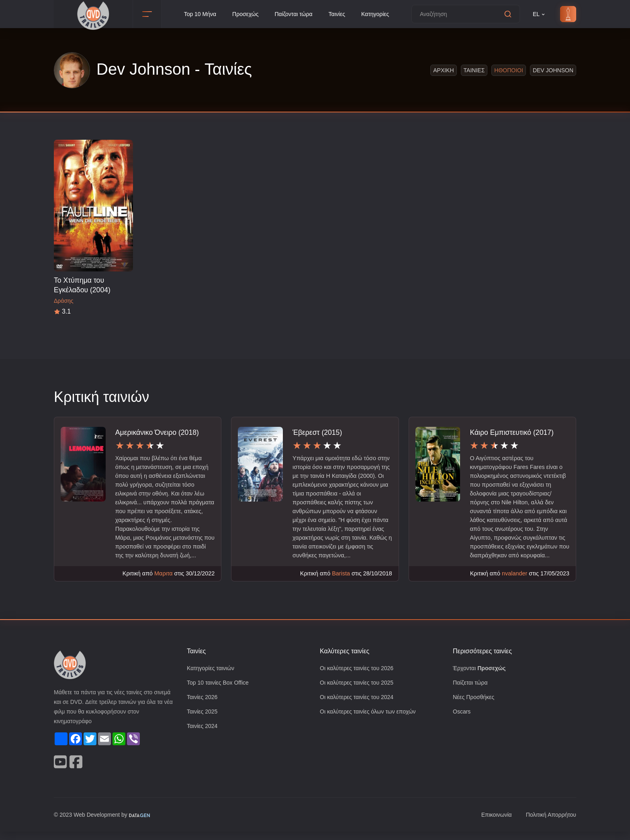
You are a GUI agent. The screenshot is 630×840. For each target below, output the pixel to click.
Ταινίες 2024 (203, 737)
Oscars (462, 722)
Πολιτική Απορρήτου (549, 823)
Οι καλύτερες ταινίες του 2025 (359, 692)
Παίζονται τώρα (294, 14)
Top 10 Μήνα (197, 14)
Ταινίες (339, 14)
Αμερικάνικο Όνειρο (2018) (158, 432)
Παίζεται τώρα (471, 692)
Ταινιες (475, 70)
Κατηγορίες (379, 14)
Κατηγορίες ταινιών (212, 677)
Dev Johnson (554, 70)
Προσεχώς (244, 14)
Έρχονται (481, 677)
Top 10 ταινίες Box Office (220, 692)
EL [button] (539, 14)
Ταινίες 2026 (203, 707)
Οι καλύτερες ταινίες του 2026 (359, 677)
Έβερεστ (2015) (318, 432)
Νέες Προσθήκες (475, 707)
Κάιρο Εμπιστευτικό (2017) (512, 432)
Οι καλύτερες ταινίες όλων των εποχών (371, 722)
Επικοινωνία (492, 823)
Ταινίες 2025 (203, 722)
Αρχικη (445, 70)
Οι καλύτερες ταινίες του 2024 (359, 707)
